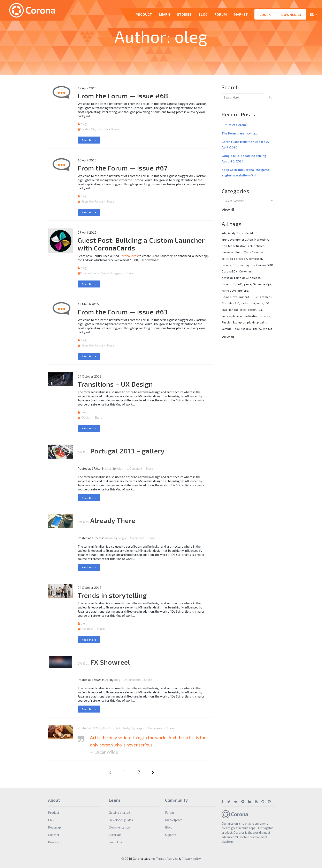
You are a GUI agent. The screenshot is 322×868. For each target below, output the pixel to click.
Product (54, 812)
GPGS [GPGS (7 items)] (255, 297)
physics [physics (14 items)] (265, 316)
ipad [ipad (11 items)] (225, 310)
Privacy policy (191, 859)
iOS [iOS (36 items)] (267, 303)
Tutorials (115, 835)
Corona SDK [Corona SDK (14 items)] (265, 265)
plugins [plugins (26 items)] (262, 322)
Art (107, 680)
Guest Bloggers (112, 273)
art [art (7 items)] (250, 246)
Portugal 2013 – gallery (128, 451)
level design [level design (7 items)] (248, 310)
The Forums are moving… (240, 133)
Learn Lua (115, 842)
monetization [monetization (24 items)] (249, 316)
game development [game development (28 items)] (235, 291)
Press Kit (54, 842)
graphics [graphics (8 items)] (266, 297)
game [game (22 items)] (248, 284)
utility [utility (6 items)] (257, 329)
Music (109, 538)
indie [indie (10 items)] (260, 303)
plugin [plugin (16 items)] (251, 322)
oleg (84, 124)
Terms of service (167, 859)
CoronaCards (129, 256)
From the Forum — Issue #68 (123, 96)
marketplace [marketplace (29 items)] (230, 316)
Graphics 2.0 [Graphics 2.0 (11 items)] (230, 303)
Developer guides (121, 820)
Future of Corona (234, 125)
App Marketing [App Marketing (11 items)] (258, 240)
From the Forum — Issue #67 (123, 168)
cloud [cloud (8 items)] (239, 252)
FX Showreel (110, 662)
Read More (89, 140)
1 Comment (135, 468)
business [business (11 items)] (228, 252)
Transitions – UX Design (115, 384)
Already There (113, 520)
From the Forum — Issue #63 (123, 312)
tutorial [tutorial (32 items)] (247, 329)
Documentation (119, 827)
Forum (169, 812)
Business (87, 629)
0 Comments (136, 538)
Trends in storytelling (112, 595)
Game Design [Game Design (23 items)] (262, 284)
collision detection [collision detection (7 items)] (234, 259)
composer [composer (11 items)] (255, 259)
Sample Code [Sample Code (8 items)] (231, 329)
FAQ (51, 820)
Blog (168, 827)
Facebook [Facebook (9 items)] (228, 284)
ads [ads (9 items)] (224, 233)
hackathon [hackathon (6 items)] (248, 303)
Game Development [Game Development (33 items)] (235, 297)
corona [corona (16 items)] (226, 265)
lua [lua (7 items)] (260, 310)
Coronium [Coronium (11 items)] (246, 271)
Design (86, 417)
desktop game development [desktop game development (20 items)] (241, 278)
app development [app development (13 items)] (234, 240)
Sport (109, 468)
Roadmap (54, 827)
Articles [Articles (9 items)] (259, 246)
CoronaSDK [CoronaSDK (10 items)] (230, 271)
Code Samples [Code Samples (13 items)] (254, 252)
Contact (54, 835)
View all (228, 210)
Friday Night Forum (95, 129)
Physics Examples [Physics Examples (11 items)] (234, 322)
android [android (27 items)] (248, 233)
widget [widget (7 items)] (267, 329)
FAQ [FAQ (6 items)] (240, 284)
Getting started (119, 812)
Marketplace (174, 820)
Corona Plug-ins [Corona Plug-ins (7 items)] (244, 265)
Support (171, 835)
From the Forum (92, 201)
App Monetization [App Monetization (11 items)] (234, 246)
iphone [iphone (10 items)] (234, 310)
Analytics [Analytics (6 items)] (234, 233)
